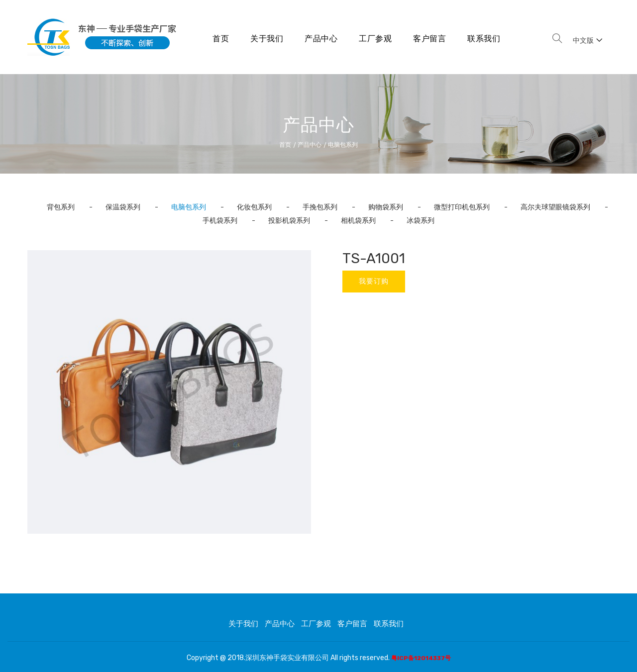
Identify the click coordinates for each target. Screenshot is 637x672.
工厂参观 (375, 39)
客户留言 (429, 39)
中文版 (587, 41)
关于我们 (267, 39)
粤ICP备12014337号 (421, 658)
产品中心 (321, 39)
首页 (221, 39)
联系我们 (484, 39)
